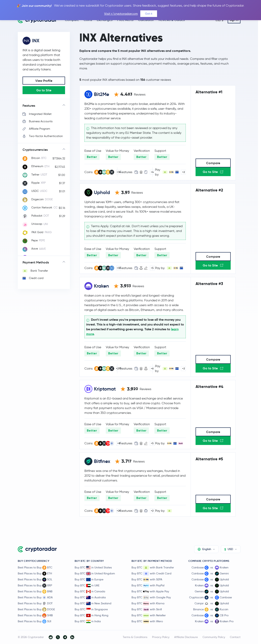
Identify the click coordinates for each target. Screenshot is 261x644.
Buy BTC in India (88, 621)
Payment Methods (36, 262)
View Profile (44, 81)
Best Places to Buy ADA (35, 598)
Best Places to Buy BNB (35, 592)
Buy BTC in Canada (90, 591)
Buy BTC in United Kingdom (95, 573)
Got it (149, 14)
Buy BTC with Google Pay (151, 598)
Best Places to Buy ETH (35, 574)
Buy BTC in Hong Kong (91, 615)
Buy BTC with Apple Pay (150, 592)
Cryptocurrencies (35, 150)
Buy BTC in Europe (89, 579)
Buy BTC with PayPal (148, 586)
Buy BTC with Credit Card (151, 574)
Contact (235, 637)
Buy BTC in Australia (90, 597)
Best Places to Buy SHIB (35, 615)
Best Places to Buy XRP (35, 586)
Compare (213, 163)
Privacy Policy (161, 637)
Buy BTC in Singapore (91, 609)
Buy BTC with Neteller (149, 615)
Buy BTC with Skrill (147, 609)
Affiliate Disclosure (186, 637)
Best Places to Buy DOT (35, 604)
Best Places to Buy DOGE (36, 609)
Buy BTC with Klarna (148, 604)
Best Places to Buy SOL (35, 580)
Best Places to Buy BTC (35, 568)
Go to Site (44, 90)
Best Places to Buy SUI (34, 621)
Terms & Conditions (135, 637)
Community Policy (214, 637)
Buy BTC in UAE (87, 585)
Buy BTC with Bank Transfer (153, 568)
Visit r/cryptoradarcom (121, 14)
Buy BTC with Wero (147, 621)
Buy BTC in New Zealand (93, 603)
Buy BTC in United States (93, 567)
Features (29, 106)
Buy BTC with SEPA (147, 580)
